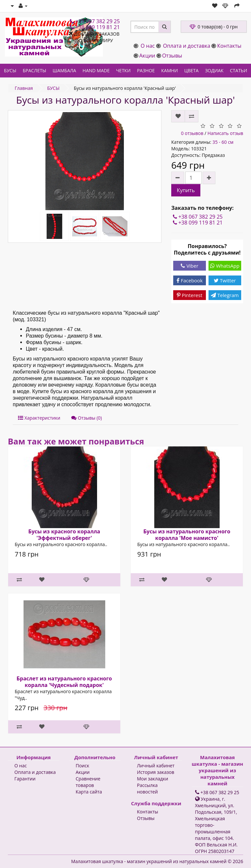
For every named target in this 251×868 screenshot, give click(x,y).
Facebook (190, 280)
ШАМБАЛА (64, 70)
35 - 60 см (223, 142)
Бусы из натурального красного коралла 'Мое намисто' (187, 535)
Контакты (229, 46)
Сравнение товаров (88, 782)
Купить (186, 190)
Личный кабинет (156, 766)
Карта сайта (89, 792)
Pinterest (190, 295)
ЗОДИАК (214, 70)
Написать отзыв (225, 133)
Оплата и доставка (187, 46)
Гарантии (25, 779)
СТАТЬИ (239, 70)
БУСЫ (10, 70)
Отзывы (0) (86, 418)
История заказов (156, 772)
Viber (189, 266)
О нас (148, 46)
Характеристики (39, 418)
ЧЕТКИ (123, 70)
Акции (147, 56)
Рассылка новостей (147, 788)
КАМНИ (169, 70)
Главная (24, 88)
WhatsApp (225, 266)
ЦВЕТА (192, 70)
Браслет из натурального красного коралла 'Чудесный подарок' (64, 682)
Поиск (83, 766)
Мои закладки (152, 779)
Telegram (225, 295)
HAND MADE (96, 70)
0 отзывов (192, 133)
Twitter (225, 280)
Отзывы (172, 56)
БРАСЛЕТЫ (34, 70)
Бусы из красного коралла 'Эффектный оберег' (64, 535)
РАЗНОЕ (146, 70)
